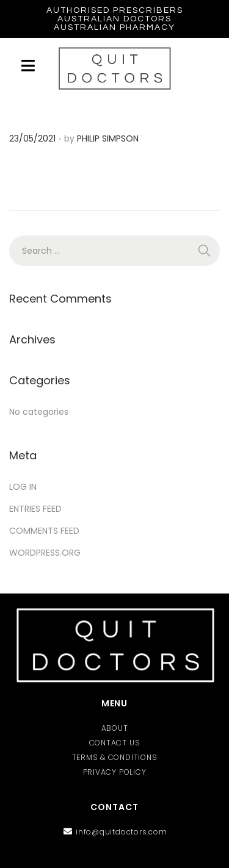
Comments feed (44, 531)
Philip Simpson (108, 138)
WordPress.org (45, 553)
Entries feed (35, 509)
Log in (23, 487)
